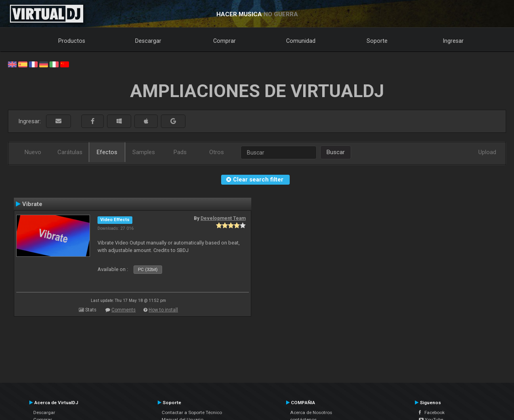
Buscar (336, 152)
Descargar (148, 41)
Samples (144, 152)
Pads (180, 152)
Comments (123, 310)
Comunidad (301, 41)
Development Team (223, 218)
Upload (487, 152)
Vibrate (32, 204)
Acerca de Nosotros (311, 412)
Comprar (225, 41)
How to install (163, 310)
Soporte (377, 41)
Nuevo (33, 152)
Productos (72, 41)
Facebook (432, 412)
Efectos (107, 152)
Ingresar (453, 41)
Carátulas (70, 152)
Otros (217, 152)
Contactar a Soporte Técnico (192, 412)
